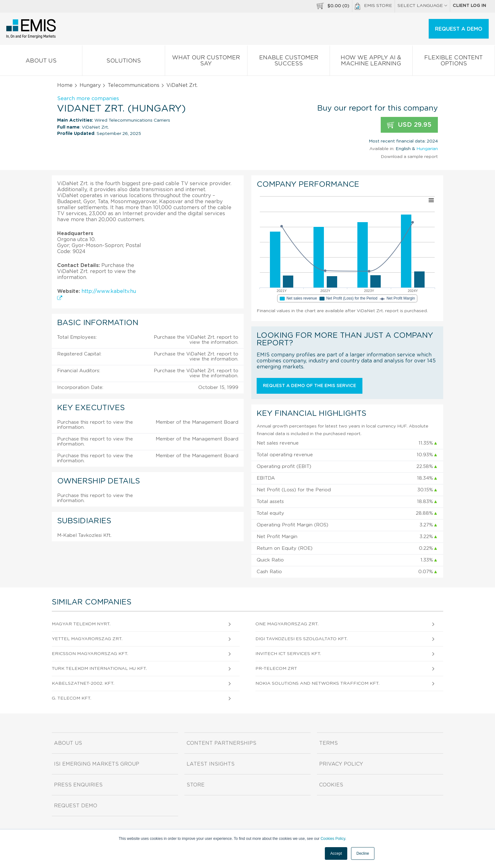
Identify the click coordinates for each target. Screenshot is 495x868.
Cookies (331, 785)
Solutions (123, 62)
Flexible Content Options (454, 62)
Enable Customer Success (289, 62)
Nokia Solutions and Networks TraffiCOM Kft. (317, 683)
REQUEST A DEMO (459, 29)
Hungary (90, 85)
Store (196, 785)
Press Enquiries (78, 785)
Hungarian (427, 149)
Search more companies (88, 99)
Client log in (469, 6)
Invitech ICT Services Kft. (288, 654)
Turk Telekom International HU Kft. (99, 669)
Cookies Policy (333, 839)
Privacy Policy (341, 764)
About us (41, 62)
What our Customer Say (206, 62)
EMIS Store (373, 6)
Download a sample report (409, 157)
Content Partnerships (221, 743)
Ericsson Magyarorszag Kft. (90, 654)
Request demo (76, 806)
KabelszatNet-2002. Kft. (83, 683)
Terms (328, 743)
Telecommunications (134, 85)
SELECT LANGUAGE (422, 6)
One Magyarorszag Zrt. (287, 624)
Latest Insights (211, 764)
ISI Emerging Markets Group (97, 764)
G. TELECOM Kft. (72, 698)
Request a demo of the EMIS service (310, 386)
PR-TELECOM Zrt (276, 669)
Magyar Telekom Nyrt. (81, 624)
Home (65, 85)
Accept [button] (336, 853)
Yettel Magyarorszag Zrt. (87, 639)
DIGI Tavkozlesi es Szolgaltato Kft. (301, 639)
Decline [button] (363, 853)
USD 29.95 (409, 125)
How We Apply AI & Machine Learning (371, 62)
